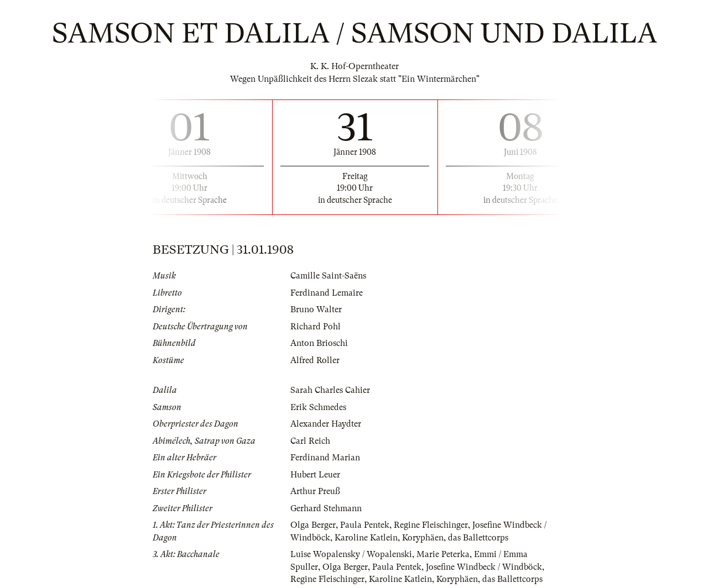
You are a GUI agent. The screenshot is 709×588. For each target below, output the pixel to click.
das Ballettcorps (478, 538)
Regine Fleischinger (431, 525)
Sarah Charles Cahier (330, 390)
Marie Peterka (443, 554)
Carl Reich (310, 441)
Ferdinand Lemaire (327, 293)
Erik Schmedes (318, 407)
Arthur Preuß (315, 491)
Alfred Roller (315, 360)
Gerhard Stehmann (326, 508)
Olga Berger (313, 525)
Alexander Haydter (326, 424)
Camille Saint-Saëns (328, 276)
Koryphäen (423, 538)
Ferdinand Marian (325, 458)
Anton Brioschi (319, 343)
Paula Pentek (365, 525)
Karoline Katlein (366, 538)
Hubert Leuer (315, 475)
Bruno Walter (316, 309)
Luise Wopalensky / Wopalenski (351, 554)
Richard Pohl (316, 327)
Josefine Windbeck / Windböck (484, 567)
